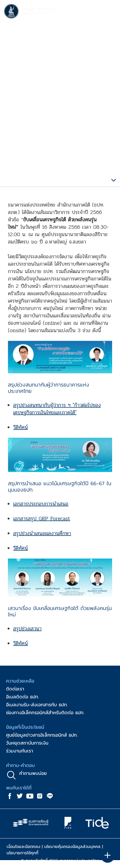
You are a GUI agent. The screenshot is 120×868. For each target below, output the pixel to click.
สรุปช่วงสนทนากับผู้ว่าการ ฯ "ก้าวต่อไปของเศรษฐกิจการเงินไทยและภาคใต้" (57, 409)
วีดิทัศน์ (21, 427)
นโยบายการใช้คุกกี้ (22, 853)
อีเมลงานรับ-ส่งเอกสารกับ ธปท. (37, 705)
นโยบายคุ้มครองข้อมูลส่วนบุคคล (72, 846)
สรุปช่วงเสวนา (27, 629)
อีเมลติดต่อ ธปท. (22, 697)
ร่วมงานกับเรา (20, 751)
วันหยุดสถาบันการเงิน (27, 743)
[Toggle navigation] (111, 12)
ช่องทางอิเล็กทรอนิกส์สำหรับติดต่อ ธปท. (45, 712)
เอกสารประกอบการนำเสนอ (41, 504)
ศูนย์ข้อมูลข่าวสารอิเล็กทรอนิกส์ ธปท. (42, 735)
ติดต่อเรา (15, 689)
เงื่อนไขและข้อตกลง (23, 846)
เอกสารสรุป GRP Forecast (42, 519)
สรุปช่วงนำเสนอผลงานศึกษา (42, 533)
